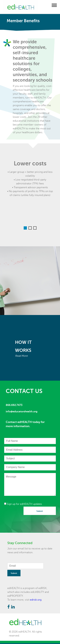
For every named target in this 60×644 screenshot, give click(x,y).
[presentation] (28, 513)
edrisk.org (36, 600)
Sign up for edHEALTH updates (23, 504)
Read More (21, 356)
